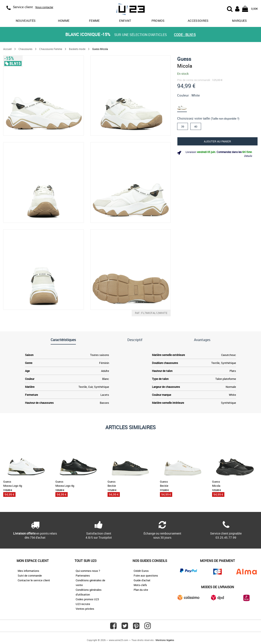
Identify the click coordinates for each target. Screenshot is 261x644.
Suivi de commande (30, 575)
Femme (94, 21)
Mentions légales (165, 640)
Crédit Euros (141, 571)
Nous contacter (44, 7)
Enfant (125, 21)
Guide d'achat (142, 580)
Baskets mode (77, 49)
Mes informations (28, 571)
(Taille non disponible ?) (225, 119)
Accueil (7, 49)
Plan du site (141, 590)
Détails (248, 156)
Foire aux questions (146, 575)
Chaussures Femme (51, 49)
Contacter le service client (34, 580)
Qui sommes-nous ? (88, 571)
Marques (239, 21)
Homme (64, 21)
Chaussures (25, 49)
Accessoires (198, 21)
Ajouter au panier (217, 141)
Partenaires (83, 575)
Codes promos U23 (87, 599)
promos (158, 21)
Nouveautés (26, 21)
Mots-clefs (140, 585)
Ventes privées (85, 609)
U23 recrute (83, 604)
